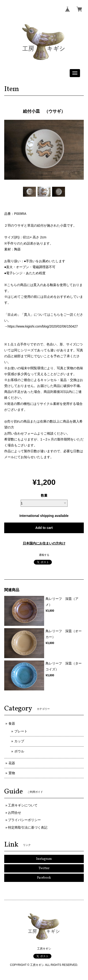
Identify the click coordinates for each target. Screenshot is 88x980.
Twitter (44, 868)
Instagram (44, 859)
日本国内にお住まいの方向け (44, 543)
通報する (44, 555)
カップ (19, 741)
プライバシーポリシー (24, 820)
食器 (12, 723)
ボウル (19, 751)
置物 (12, 773)
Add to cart (44, 528)
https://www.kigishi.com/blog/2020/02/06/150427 (43, 326)
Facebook (44, 878)
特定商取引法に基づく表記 (28, 827)
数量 (44, 495)
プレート (21, 731)
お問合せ (15, 813)
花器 (12, 763)
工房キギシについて (23, 805)
